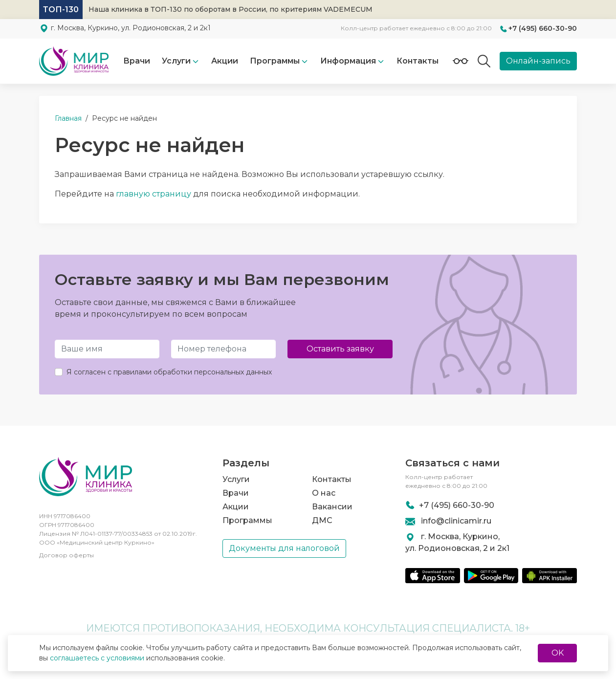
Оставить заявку (340, 349)
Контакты (418, 61)
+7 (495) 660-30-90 (543, 28)
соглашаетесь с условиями (97, 658)
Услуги (176, 61)
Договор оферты (66, 555)
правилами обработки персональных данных (193, 372)
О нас (324, 493)
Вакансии (332, 507)
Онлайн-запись (538, 61)
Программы (247, 520)
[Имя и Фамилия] (107, 349)
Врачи (137, 61)
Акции (225, 61)
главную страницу (154, 194)
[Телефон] (223, 349)
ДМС (322, 520)
